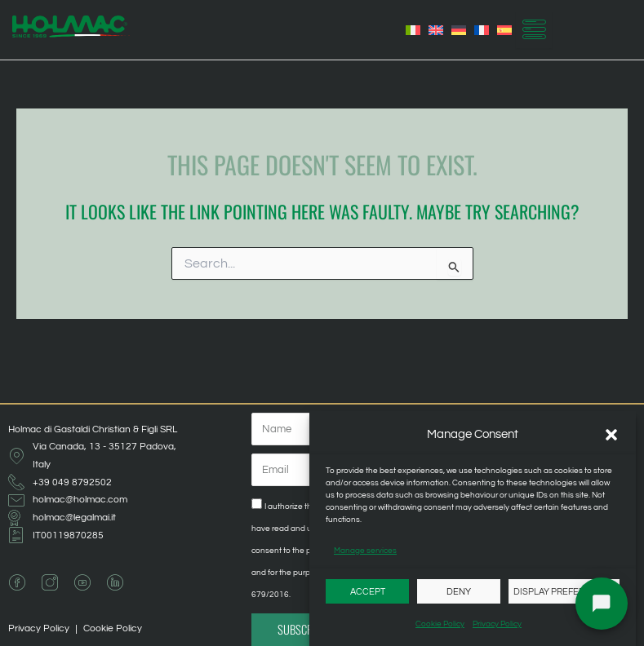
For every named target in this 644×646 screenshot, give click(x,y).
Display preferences (564, 592)
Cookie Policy (440, 624)
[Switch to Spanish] (504, 30)
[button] (611, 435)
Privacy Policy (497, 624)
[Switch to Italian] (413, 30)
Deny (459, 592)
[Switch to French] (482, 30)
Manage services (365, 551)
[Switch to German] (459, 30)
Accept (368, 592)
